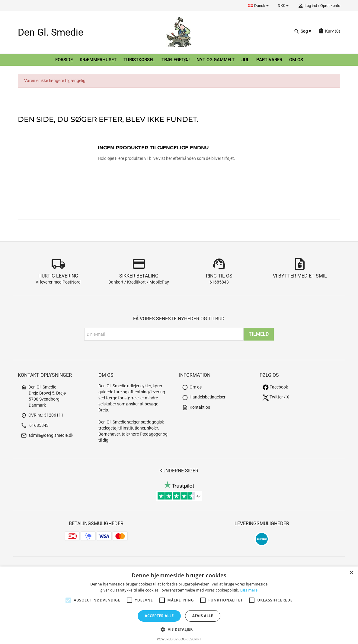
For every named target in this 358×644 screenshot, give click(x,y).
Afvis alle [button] (203, 616)
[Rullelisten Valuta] (284, 6)
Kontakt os (196, 407)
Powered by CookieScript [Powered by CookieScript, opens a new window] (179, 639)
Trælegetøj (176, 60)
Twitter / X (276, 397)
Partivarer (269, 60)
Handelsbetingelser (204, 397)
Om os (296, 60)
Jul (245, 60)
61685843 (219, 282)
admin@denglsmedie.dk (47, 435)
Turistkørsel (139, 60)
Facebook (275, 387)
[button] (179, 629)
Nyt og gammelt (216, 60)
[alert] (179, 605)
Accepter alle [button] (159, 616)
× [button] (351, 573)
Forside (64, 60)
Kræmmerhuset (98, 60)
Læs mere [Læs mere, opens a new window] (249, 590)
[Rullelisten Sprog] (259, 6)
